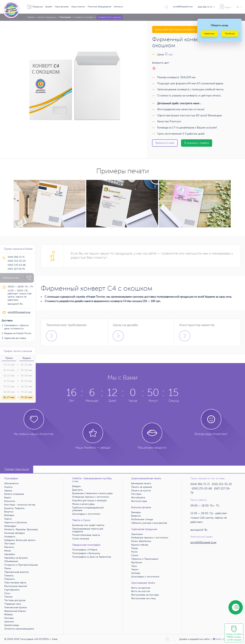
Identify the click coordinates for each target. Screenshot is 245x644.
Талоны (8, 597)
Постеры (136, 494)
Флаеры (9, 614)
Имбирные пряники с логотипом (91, 497)
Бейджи (76, 486)
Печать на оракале (142, 487)
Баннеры (136, 512)
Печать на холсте (141, 491)
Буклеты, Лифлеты (14, 508)
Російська (230, 34)
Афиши (8, 491)
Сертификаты (12, 590)
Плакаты (9, 576)
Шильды (136, 573)
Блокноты (10, 501)
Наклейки (10, 554)
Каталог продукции (47, 17)
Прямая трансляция (17, 469)
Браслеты (77, 490)
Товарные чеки (13, 604)
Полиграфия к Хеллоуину (86, 553)
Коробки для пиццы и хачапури (89, 500)
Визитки (9, 512)
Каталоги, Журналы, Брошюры (21, 529)
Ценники (9, 622)
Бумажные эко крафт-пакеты (88, 525)
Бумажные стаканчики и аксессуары (92, 493)
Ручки (134, 552)
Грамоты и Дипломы (16, 522)
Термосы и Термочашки (145, 559)
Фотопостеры (139, 501)
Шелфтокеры (12, 625)
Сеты (7, 593)
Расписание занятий (16, 586)
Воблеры (9, 515)
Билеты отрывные (14, 494)
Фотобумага (138, 498)
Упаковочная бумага (15, 607)
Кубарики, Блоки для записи (20, 540)
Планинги (10, 579)
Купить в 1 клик (165, 143)
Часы (134, 566)
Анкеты (8, 487)
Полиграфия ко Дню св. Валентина (92, 557)
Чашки (135, 569)
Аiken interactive (223, 639)
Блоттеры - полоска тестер (20, 505)
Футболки (137, 562)
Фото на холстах (141, 591)
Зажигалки (137, 534)
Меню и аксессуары (83, 504)
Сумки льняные (81, 539)
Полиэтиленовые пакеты (86, 535)
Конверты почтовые (84, 17)
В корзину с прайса (197, 143)
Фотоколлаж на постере (145, 595)
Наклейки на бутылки (16, 558)
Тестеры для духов (15, 600)
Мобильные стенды (142, 519)
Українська (209, 34)
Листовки (10, 544)
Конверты (10, 537)
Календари (10, 526)
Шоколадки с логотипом (86, 514)
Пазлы (134, 548)
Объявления (11, 561)
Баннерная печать (141, 483)
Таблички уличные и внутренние (149, 523)
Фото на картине (141, 588)
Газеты (8, 519)
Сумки (135, 555)
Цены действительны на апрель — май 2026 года (186, 29)
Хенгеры (9, 618)
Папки (8, 568)
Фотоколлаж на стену (143, 598)
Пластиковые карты (15, 583)
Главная (31, 17)
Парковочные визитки (17, 572)
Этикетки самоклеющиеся (19, 629)
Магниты (9, 547)
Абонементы (11, 483)
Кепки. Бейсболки (141, 541)
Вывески (136, 516)
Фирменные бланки (15, 611)
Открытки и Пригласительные (21, 565)
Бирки (8, 498)
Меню (8, 551)
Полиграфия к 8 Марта (85, 550)
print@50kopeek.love (183, 7)
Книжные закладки (14, 533)
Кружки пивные (140, 545)
